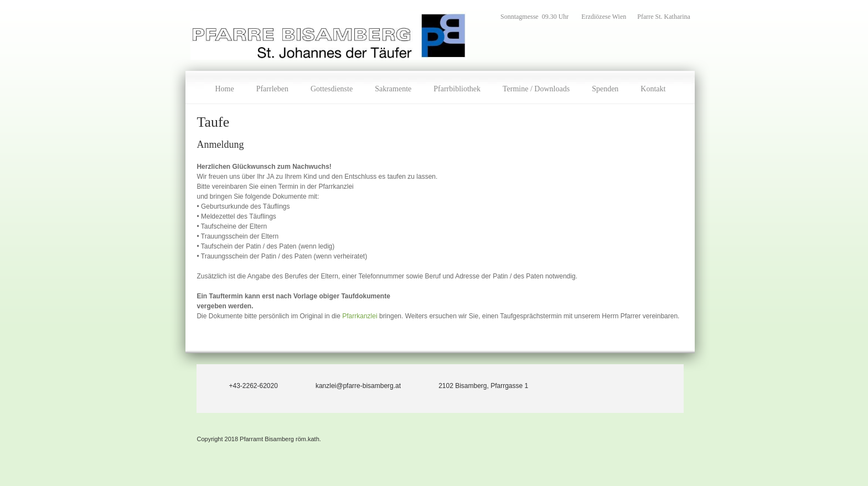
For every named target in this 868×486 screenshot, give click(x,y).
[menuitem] (224, 87)
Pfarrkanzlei (361, 316)
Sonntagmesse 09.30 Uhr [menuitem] (535, 17)
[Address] (476, 386)
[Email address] (350, 386)
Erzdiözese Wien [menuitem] (604, 17)
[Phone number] (245, 386)
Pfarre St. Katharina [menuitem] (664, 17)
